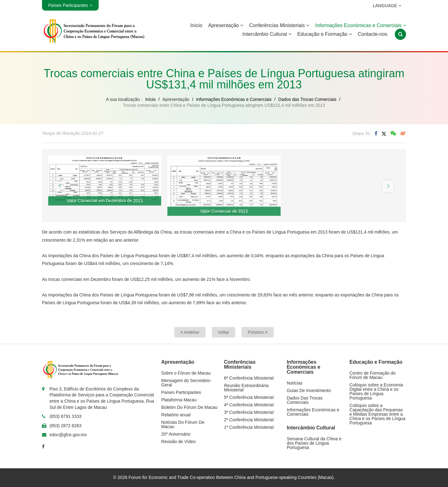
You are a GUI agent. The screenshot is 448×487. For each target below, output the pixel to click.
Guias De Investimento (309, 390)
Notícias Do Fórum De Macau (183, 424)
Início (196, 25)
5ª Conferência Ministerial (249, 397)
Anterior (190, 332)
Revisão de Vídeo (178, 442)
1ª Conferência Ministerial (249, 427)
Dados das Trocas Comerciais (308, 99)
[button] (60, 186)
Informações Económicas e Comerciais (361, 25)
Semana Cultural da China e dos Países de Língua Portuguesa (314, 443)
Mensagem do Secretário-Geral (186, 383)
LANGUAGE (384, 6)
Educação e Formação (325, 34)
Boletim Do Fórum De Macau (189, 407)
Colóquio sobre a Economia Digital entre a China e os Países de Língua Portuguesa (376, 391)
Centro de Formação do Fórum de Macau (372, 375)
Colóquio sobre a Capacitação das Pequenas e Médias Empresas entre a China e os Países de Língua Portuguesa (377, 414)
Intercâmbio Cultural (267, 34)
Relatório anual (176, 415)
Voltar (224, 332)
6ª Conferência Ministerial (249, 378)
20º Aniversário (176, 434)
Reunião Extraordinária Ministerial (246, 388)
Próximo (257, 332)
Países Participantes (181, 392)
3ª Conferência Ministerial (249, 412)
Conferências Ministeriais (279, 25)
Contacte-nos (373, 34)
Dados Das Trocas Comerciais (305, 400)
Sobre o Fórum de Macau (186, 373)
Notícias (295, 383)
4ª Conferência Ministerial (249, 405)
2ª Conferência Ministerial (249, 420)
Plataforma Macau (179, 400)
